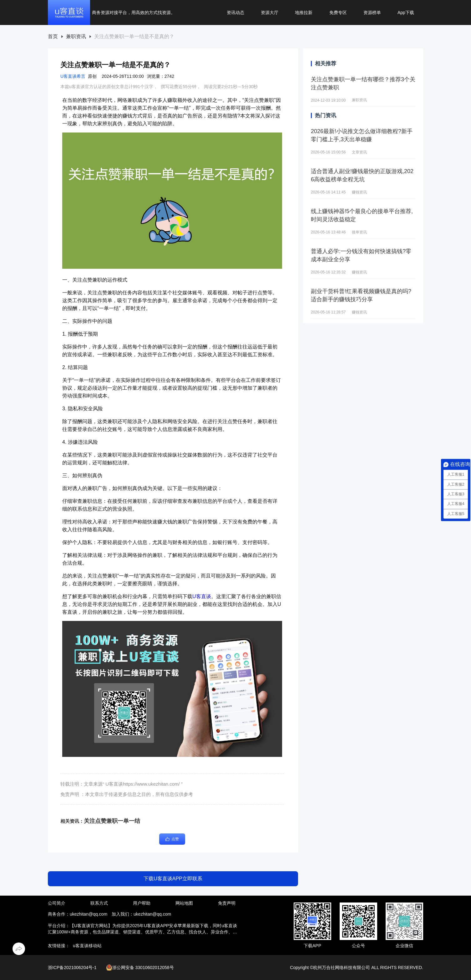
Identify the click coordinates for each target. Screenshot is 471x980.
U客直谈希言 (73, 76)
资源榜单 (372, 12)
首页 (53, 37)
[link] (53, 37)
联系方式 (99, 903)
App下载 (406, 12)
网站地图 (184, 903)
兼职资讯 (76, 37)
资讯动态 (235, 12)
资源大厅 (270, 12)
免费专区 (338, 12)
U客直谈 (202, 596)
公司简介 (57, 903)
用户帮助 (142, 903)
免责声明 (227, 903)
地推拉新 (304, 12)
